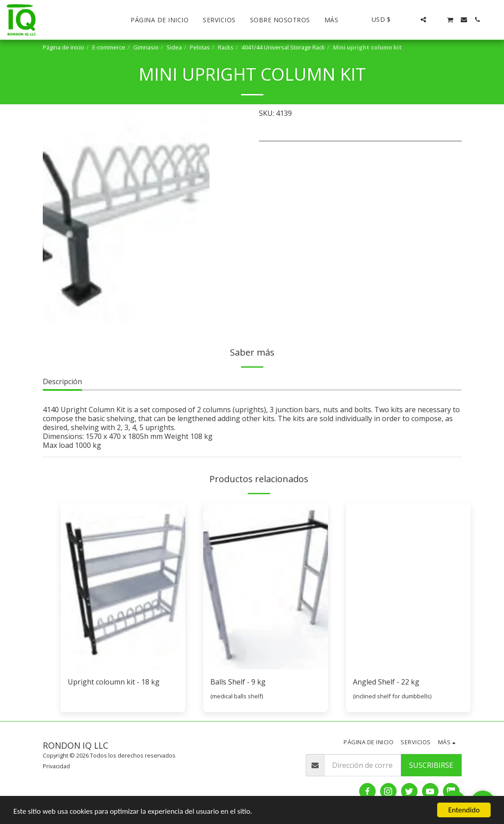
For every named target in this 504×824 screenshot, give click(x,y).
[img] (123, 586)
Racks (226, 47)
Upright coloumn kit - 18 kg (114, 682)
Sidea (174, 47)
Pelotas (200, 47)
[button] (410, 20)
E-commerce (109, 47)
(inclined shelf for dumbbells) (392, 696)
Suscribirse (431, 765)
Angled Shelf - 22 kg (386, 682)
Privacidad (56, 766)
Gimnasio (146, 47)
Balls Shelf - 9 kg (238, 682)
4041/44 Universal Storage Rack (283, 47)
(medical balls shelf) (237, 696)
